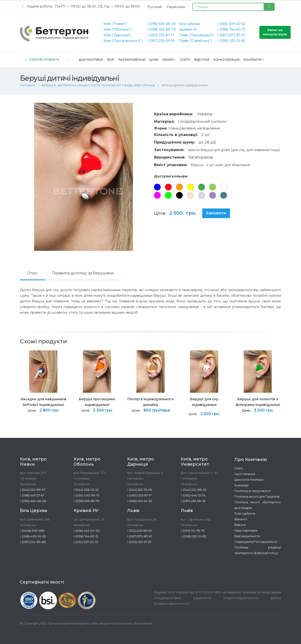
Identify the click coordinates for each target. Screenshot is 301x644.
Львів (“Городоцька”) (196, 35)
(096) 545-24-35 (140, 501)
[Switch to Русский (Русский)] (155, 7)
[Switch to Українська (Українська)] (176, 7)
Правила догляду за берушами (83, 273)
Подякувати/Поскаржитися (256, 542)
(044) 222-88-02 (194, 490)
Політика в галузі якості (253, 491)
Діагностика (91, 60)
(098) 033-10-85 (231, 41)
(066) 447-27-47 (32, 495)
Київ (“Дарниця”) (117, 35)
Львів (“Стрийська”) (195, 41)
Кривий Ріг (188, 29)
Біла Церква (190, 24)
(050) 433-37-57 (139, 542)
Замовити (216, 213)
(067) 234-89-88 (33, 542)
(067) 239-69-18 (160, 41)
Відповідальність (247, 536)
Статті (185, 60)
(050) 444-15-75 (193, 495)
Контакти (252, 60)
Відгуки (202, 60)
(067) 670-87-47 (231, 35)
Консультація (226, 60)
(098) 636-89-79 (161, 29)
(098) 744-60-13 (231, 29)
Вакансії (241, 519)
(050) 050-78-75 (86, 495)
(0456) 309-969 (32, 531)
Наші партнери (246, 530)
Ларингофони (132, 60)
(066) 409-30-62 (231, 24)
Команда (241, 485)
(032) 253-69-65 (139, 531)
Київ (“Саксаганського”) (123, 41)
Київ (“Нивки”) (115, 24)
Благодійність (245, 514)
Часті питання (245, 474)
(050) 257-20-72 (86, 542)
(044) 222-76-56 (140, 490)
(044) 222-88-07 (33, 490)
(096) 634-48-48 (161, 24)
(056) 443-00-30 (87, 531)
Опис (32, 273)
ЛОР (110, 60)
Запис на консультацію (275, 32)
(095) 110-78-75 (193, 531)
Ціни (154, 60)
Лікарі (168, 60)
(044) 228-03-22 (86, 490)
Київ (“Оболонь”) (117, 29)
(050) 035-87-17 (160, 35)
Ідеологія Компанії (249, 480)
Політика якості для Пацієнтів (257, 497)
